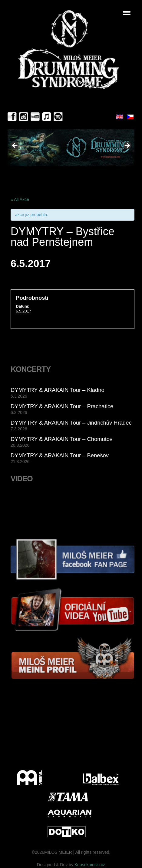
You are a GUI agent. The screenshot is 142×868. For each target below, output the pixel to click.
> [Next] (127, 146)
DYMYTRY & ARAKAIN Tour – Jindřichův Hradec (71, 423)
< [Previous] (15, 146)
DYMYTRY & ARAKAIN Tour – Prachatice (62, 406)
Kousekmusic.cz (90, 865)
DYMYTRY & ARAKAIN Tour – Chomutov (61, 439)
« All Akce (20, 199)
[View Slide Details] (71, 147)
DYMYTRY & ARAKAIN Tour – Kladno (58, 390)
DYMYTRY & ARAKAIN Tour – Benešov (60, 455)
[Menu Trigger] (127, 13)
